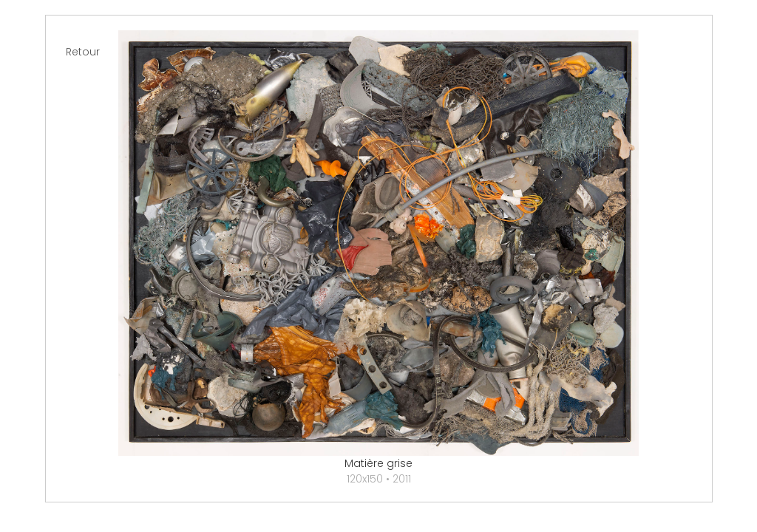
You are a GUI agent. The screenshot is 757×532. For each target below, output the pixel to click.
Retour (83, 52)
